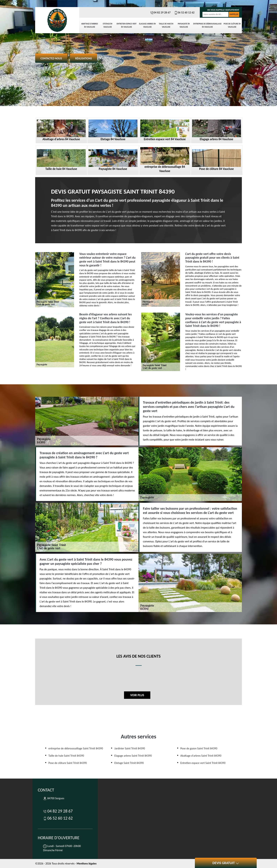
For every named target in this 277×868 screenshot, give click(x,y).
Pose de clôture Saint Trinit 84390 (68, 763)
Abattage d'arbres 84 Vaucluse (90, 25)
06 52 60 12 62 (184, 12)
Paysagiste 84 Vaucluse (184, 25)
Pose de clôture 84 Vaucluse (232, 25)
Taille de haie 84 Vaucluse (166, 25)
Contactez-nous (51, 58)
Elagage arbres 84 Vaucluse (147, 25)
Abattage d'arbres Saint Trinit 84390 (201, 756)
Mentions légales (87, 863)
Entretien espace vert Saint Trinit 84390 (203, 763)
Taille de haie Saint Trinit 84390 (66, 756)
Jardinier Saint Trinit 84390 (130, 748)
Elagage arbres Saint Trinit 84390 (133, 756)
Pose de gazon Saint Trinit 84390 (199, 748)
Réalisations (84, 58)
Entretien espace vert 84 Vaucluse (126, 25)
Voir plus (137, 695)
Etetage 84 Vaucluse (107, 25)
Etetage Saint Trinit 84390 (129, 763)
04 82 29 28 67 (160, 12)
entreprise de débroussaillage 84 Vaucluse (207, 25)
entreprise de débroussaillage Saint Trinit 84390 (76, 748)
